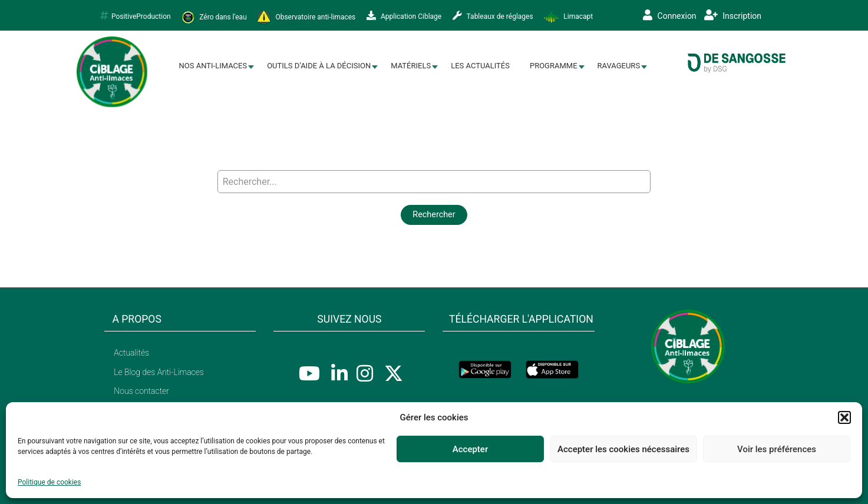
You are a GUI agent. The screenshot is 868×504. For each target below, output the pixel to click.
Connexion (670, 15)
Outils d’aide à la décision (319, 66)
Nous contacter (141, 391)
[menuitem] (213, 66)
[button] (844, 417)
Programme (554, 66)
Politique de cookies (49, 482)
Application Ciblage (404, 16)
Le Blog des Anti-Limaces (159, 372)
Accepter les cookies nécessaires (623, 449)
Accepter (470, 449)
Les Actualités (480, 66)
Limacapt (568, 17)
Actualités (131, 353)
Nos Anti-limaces (213, 66)
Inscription (733, 15)
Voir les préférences (777, 449)
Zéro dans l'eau (214, 17)
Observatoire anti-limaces (306, 17)
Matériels (411, 66)
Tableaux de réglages (493, 16)
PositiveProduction (136, 16)
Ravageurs (619, 66)
